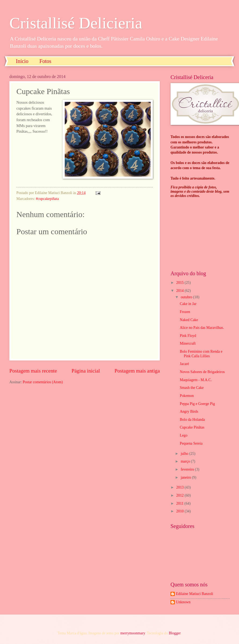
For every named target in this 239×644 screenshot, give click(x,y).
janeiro (186, 477)
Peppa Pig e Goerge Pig (197, 404)
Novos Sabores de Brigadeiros (202, 372)
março (186, 461)
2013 (180, 487)
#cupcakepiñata (47, 199)
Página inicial (86, 371)
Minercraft (188, 343)
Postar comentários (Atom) (43, 382)
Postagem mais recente (33, 371)
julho (185, 454)
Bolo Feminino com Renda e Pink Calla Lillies (201, 354)
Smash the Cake (192, 388)
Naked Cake (189, 320)
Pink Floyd (188, 336)
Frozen (185, 312)
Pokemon (187, 396)
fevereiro (188, 469)
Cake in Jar (188, 304)
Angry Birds (189, 412)
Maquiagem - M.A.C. (196, 380)
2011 (180, 503)
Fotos (45, 61)
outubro (187, 297)
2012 (180, 495)
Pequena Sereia (191, 443)
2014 (180, 291)
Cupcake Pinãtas (192, 427)
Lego (183, 435)
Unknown (183, 602)
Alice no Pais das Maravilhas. (202, 328)
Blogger (175, 633)
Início (22, 61)
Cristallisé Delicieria (76, 23)
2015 (180, 283)
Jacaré (184, 364)
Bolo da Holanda (192, 420)
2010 (180, 511)
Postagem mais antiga (137, 371)
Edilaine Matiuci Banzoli (195, 594)
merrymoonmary (133, 633)
